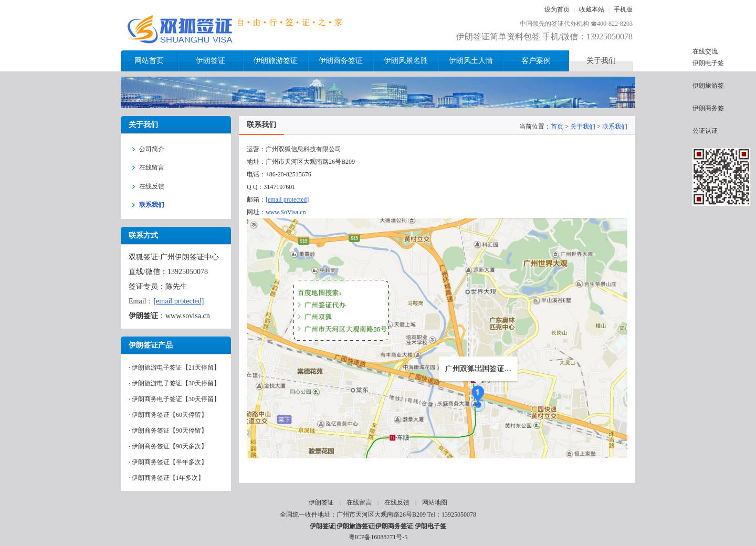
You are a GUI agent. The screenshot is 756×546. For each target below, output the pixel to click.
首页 (557, 127)
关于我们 (583, 127)
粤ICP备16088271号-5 (378, 537)
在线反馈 (397, 502)
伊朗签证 (321, 502)
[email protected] (178, 301)
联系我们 (615, 127)
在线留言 (359, 502)
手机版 (623, 9)
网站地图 (435, 502)
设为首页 (557, 9)
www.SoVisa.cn (286, 212)
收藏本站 (592, 9)
